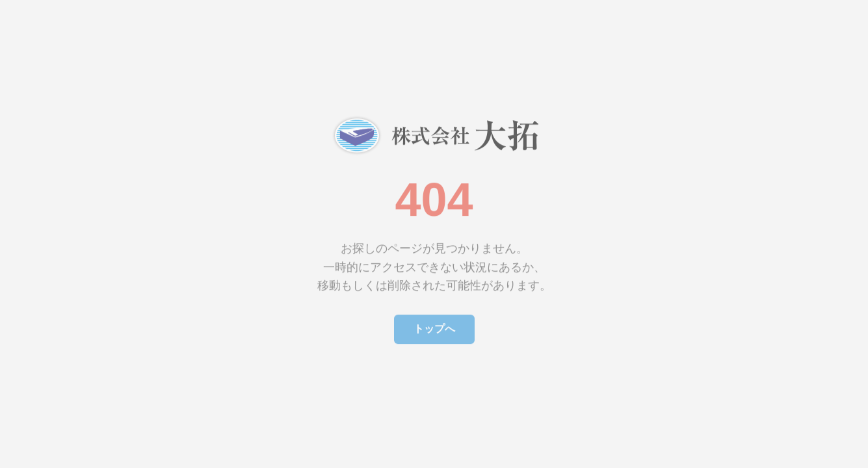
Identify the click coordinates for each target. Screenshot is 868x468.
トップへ (434, 327)
